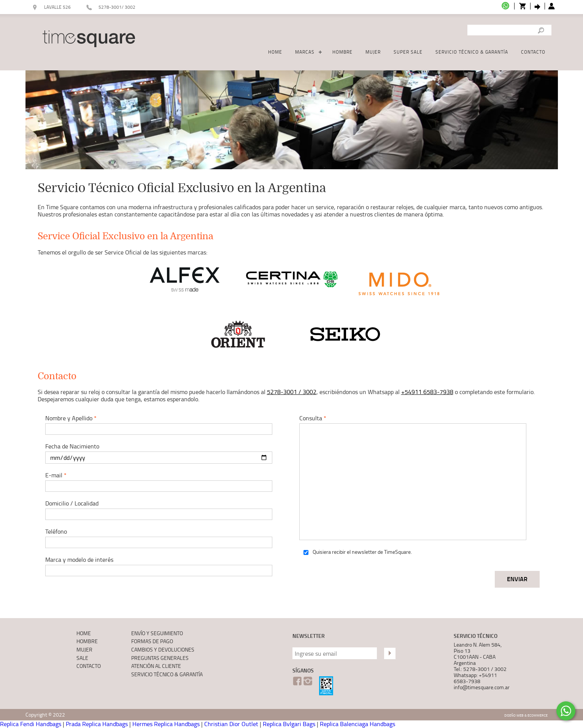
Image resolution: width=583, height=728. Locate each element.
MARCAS (305, 52)
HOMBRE (342, 52)
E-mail (154, 481)
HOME (275, 52)
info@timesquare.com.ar (482, 687)
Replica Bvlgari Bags (289, 724)
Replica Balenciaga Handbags (357, 724)
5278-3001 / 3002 (292, 392)
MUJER (373, 52)
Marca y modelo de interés (154, 566)
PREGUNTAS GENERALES (160, 658)
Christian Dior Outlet (231, 724)
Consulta (408, 477)
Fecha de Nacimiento (154, 453)
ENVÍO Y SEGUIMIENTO (157, 633)
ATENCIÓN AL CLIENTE (156, 666)
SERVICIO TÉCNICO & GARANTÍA (472, 52)
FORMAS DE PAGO (152, 641)
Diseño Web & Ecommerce (526, 715)
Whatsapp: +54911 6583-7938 (475, 678)
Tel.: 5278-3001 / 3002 (480, 669)
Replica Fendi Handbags (31, 724)
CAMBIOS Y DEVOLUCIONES (163, 649)
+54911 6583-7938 (427, 392)
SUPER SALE (408, 52)
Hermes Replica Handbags (166, 724)
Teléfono (154, 538)
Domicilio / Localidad (154, 509)
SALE (82, 658)
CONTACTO (533, 52)
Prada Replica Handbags (97, 724)
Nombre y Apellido (154, 424)
